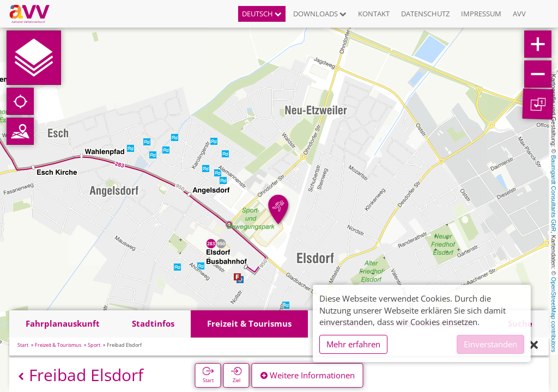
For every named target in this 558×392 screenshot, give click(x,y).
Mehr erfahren (353, 344)
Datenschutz (425, 14)
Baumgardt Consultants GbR (554, 194)
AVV (519, 14)
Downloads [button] (320, 14)
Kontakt (374, 14)
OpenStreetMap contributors (554, 315)
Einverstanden (490, 344)
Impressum (481, 14)
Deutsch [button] (262, 14)
